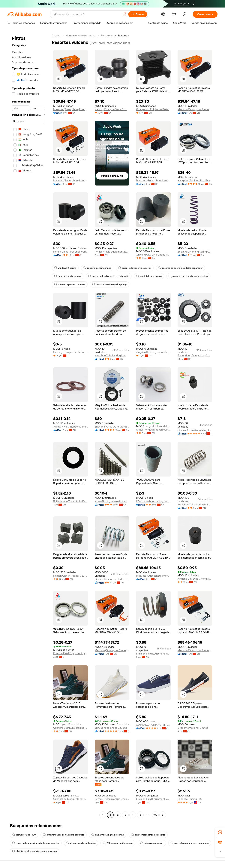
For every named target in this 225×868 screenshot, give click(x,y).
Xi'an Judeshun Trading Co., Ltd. (153, 501)
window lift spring (65, 268)
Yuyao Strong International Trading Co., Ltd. (112, 501)
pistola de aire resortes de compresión (34, 851)
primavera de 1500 (24, 835)
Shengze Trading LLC (190, 799)
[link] (220, 832)
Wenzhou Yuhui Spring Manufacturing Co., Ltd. (112, 355)
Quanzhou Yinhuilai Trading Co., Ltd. (71, 728)
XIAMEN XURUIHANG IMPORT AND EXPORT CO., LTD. (153, 725)
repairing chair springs (97, 268)
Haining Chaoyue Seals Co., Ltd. (112, 109)
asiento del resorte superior (135, 268)
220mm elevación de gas (118, 843)
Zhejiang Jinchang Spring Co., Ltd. (195, 252)
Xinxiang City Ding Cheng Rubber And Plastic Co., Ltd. (153, 255)
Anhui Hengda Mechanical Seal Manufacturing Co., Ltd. (153, 430)
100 (155, 815)
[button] (124, 14)
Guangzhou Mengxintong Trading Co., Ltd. (71, 799)
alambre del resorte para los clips (188, 276)
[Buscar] (138, 14)
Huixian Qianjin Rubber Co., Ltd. (71, 576)
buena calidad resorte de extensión (109, 276)
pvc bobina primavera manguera (190, 843)
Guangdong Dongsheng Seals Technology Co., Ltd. (195, 355)
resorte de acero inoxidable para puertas (36, 843)
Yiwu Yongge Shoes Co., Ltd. (111, 728)
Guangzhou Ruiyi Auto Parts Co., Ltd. (153, 109)
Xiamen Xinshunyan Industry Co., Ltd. (112, 579)
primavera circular (152, 843)
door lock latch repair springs (110, 284)
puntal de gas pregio (149, 276)
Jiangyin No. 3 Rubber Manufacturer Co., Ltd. (71, 427)
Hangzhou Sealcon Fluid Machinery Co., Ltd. (195, 180)
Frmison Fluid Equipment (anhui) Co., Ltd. (112, 252)
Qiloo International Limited (193, 728)
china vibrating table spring (108, 835)
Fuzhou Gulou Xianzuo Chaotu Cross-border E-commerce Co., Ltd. (112, 799)
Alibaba (56, 35)
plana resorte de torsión (81, 843)
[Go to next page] (163, 815)
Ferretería (107, 35)
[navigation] (28, 426)
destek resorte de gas (68, 276)
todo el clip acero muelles (70, 284)
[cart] (175, 15)
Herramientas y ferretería (81, 35)
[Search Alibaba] (86, 14)
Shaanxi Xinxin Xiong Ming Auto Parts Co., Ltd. (195, 430)
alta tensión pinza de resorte (148, 835)
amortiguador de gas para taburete (64, 835)
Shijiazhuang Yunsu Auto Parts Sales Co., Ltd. (71, 501)
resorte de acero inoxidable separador (181, 268)
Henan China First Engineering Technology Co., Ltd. (71, 252)
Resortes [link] (123, 35)
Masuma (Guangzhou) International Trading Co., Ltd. (71, 109)
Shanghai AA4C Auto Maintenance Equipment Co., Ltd (112, 427)
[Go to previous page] (103, 815)
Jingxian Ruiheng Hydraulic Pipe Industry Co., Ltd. (153, 352)
